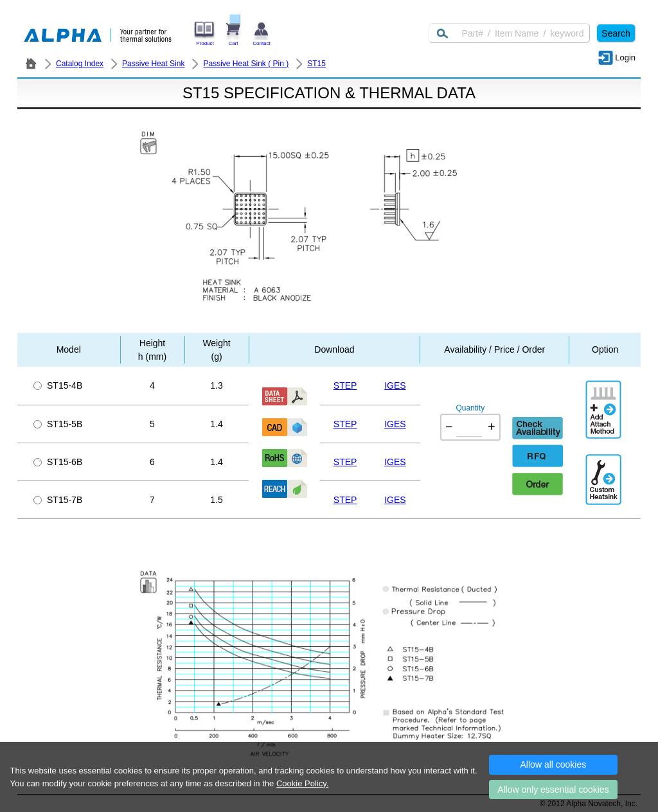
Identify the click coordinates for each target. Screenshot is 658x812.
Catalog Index (80, 64)
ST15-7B (58, 500)
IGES (395, 385)
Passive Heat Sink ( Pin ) (246, 64)
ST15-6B (58, 462)
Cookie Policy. (302, 783)
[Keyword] (509, 33)
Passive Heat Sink (153, 64)
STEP (345, 385)
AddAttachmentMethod (605, 400)
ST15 (316, 64)
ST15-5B (58, 424)
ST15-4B (58, 385)
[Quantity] (469, 427)
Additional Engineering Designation (605, 474)
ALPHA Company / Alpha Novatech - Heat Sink (31, 64)
